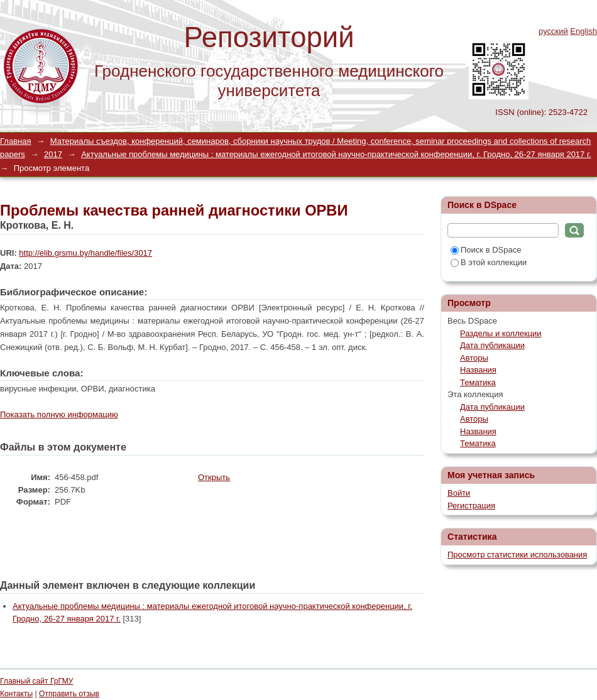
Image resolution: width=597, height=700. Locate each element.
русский (553, 31)
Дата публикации (492, 345)
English (583, 31)
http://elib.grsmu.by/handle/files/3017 (85, 253)
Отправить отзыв (69, 694)
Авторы (474, 358)
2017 (53, 154)
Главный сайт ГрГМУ (36, 681)
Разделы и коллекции (501, 333)
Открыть (214, 477)
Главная (15, 141)
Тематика (478, 382)
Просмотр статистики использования (517, 555)
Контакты (16, 694)
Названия (478, 370)
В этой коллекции (489, 262)
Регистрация (471, 506)
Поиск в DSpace (486, 250)
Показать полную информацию (59, 414)
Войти (459, 493)
